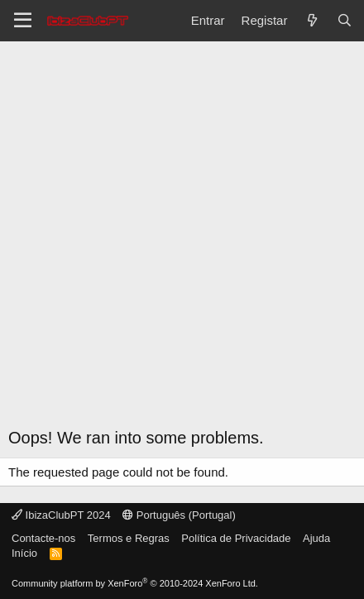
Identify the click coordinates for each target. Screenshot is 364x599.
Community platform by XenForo (135, 583)
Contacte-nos (43, 538)
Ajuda (316, 538)
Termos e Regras (129, 538)
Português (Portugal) (179, 515)
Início (24, 553)
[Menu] (23, 21)
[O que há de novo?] (311, 20)
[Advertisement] (182, 240)
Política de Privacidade (236, 538)
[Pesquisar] (345, 20)
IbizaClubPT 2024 (61, 515)
